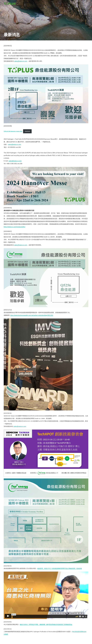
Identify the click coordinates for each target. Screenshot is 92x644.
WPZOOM (85, 641)
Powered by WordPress (10, 641)
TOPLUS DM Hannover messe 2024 (13, 131)
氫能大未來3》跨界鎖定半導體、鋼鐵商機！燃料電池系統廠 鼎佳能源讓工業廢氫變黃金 (46, 624)
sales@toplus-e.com (21, 61)
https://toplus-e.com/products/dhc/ (14, 227)
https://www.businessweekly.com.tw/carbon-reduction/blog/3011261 (32, 315)
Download (27, 131)
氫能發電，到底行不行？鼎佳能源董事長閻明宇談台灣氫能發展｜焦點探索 (60, 568)
